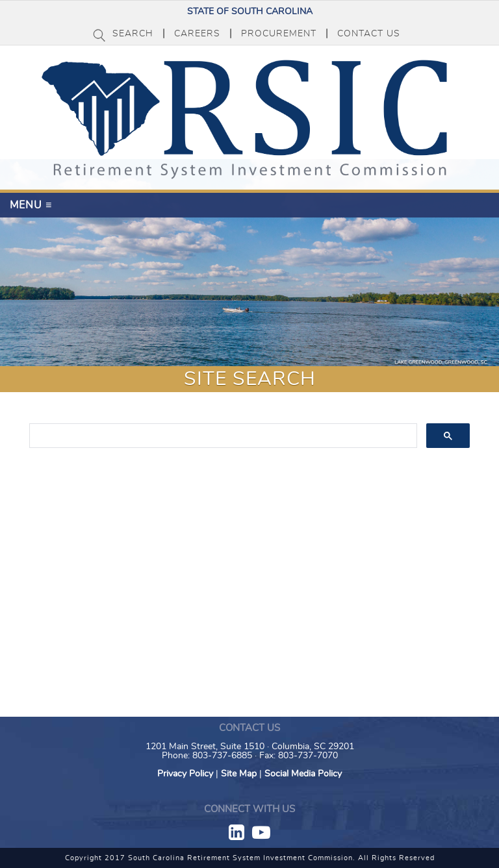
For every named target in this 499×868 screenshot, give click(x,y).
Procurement (279, 34)
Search (133, 34)
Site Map (239, 774)
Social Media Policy (303, 774)
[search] (222, 436)
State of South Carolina (250, 12)
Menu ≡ (31, 205)
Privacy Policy (185, 774)
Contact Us (369, 34)
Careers (197, 34)
